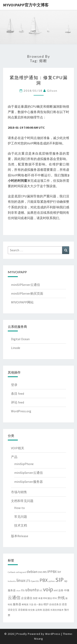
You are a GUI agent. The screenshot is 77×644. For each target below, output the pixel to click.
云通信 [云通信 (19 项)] (14, 598)
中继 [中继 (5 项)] (67, 590)
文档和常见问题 (22, 501)
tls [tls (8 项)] (23, 590)
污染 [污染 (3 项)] (31, 605)
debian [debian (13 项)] (32, 572)
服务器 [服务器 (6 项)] (17, 604)
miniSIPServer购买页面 (27, 293)
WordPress (53, 634)
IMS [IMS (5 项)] (45, 572)
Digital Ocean (20, 339)
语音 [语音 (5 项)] (64, 604)
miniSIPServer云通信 (25, 285)
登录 (14, 385)
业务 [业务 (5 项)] (61, 590)
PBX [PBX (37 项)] (44, 580)
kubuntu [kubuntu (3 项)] (12, 581)
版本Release (20, 536)
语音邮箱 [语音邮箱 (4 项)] (23, 610)
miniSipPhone (24, 464)
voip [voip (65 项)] (48, 589)
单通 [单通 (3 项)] (40, 598)
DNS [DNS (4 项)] (40, 572)
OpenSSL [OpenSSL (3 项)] (35, 581)
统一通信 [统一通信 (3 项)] (38, 605)
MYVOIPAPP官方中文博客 (26, 5)
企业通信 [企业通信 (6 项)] (27, 598)
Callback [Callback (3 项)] (12, 572)
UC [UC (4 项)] (41, 590)
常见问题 (21, 517)
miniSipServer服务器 (28, 482)
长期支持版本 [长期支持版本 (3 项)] (57, 610)
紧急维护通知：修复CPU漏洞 (39, 80)
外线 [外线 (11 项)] (61, 598)
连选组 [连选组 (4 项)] (46, 610)
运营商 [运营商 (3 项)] (39, 610)
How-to (19, 508)
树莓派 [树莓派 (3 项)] (25, 605)
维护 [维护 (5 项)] (46, 604)
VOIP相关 (18, 448)
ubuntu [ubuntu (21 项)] (32, 590)
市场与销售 (19, 492)
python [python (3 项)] (52, 581)
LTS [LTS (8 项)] (28, 581)
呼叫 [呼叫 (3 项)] (55, 598)
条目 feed (17, 394)
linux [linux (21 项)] (21, 580)
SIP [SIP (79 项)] (59, 580)
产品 (14, 457)
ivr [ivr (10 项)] (59, 572)
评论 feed (17, 402)
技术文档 (21, 525)
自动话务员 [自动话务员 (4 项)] (55, 604)
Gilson (52, 91)
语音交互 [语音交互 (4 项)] (13, 610)
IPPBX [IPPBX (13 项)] (52, 572)
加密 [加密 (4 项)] (35, 598)
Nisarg (39, 639)
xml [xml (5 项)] (56, 590)
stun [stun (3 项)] (18, 591)
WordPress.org (21, 411)
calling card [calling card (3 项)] (21, 572)
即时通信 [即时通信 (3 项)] (48, 598)
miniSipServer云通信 (28, 473)
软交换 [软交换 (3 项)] (31, 610)
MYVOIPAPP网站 (22, 302)
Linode (16, 348)
